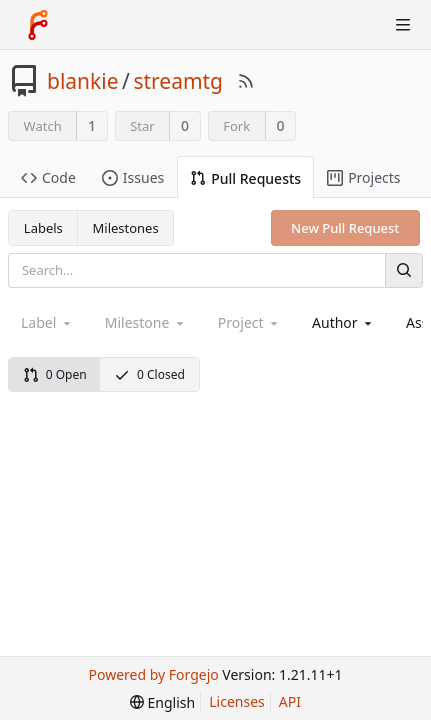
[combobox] (343, 322)
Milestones (126, 228)
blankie (83, 81)
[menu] (162, 702)
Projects (363, 177)
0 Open (55, 374)
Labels (43, 228)
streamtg (178, 81)
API (290, 701)
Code (48, 177)
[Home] (38, 25)
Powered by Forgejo (154, 674)
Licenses (237, 701)
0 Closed (149, 374)
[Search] (404, 270)
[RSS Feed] (246, 81)
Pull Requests (245, 178)
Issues (133, 177)
